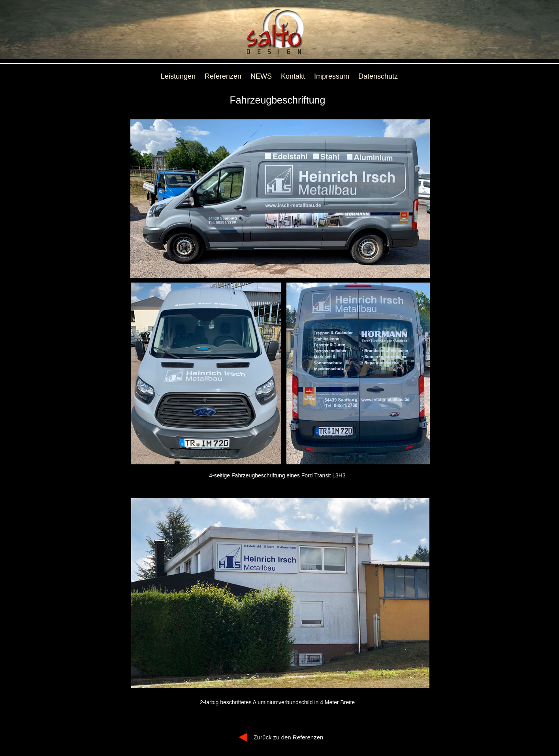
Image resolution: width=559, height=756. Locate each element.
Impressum (332, 76)
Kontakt (293, 76)
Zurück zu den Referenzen (289, 737)
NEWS (261, 76)
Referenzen (223, 76)
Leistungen (178, 76)
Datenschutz (378, 76)
